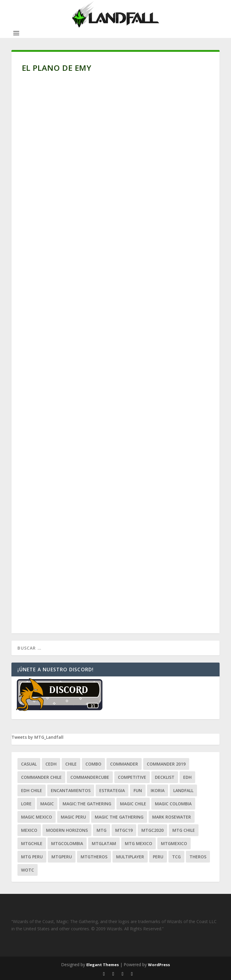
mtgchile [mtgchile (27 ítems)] (32, 843)
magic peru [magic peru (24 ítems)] (73, 817)
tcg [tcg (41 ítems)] (176, 857)
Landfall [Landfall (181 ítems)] (183, 790)
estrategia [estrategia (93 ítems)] (112, 790)
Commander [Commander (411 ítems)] (124, 764)
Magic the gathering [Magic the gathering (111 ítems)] (119, 817)
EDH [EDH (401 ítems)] (187, 777)
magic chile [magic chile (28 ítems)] (133, 804)
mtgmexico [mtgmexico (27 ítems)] (174, 843)
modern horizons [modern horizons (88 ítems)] (67, 830)
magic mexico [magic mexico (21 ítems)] (37, 817)
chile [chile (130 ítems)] (71, 764)
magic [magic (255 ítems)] (47, 804)
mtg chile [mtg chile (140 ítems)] (184, 830)
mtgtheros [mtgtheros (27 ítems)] (94, 857)
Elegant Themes (103, 965)
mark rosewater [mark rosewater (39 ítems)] (172, 817)
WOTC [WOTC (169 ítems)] (28, 870)
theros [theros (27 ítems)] (198, 857)
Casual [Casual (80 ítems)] (29, 764)
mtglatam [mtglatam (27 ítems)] (104, 843)
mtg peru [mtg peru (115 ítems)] (32, 857)
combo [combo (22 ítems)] (93, 764)
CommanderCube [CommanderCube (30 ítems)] (90, 777)
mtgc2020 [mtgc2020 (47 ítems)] (152, 830)
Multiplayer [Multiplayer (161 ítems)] (130, 857)
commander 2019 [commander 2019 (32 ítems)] (166, 764)
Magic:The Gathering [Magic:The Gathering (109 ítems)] (87, 804)
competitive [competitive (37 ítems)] (132, 777)
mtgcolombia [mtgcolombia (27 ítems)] (67, 843)
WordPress (159, 965)
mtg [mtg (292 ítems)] (102, 830)
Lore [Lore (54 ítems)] (26, 804)
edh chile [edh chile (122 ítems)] (32, 790)
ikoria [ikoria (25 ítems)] (158, 790)
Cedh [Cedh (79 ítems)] (51, 764)
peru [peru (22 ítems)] (158, 857)
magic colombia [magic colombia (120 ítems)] (173, 804)
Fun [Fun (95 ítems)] (138, 790)
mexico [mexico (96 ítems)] (29, 830)
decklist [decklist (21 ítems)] (165, 777)
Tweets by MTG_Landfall (37, 737)
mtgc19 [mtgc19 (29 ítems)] (124, 830)
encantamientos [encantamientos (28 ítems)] (71, 790)
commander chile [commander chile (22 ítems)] (41, 777)
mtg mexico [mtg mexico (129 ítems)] (139, 843)
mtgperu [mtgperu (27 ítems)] (62, 857)
